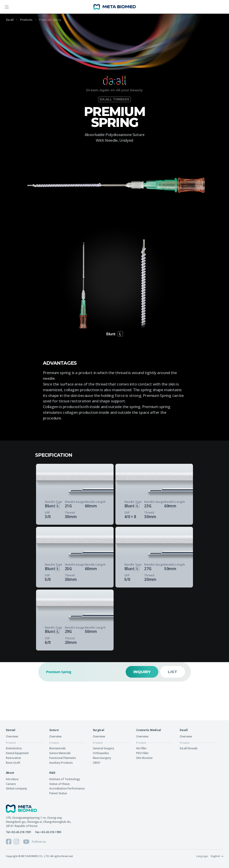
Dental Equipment (17, 753)
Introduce (12, 779)
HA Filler (141, 748)
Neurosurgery (102, 758)
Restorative (13, 758)
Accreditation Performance (67, 788)
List (173, 672)
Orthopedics (101, 753)
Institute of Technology (65, 779)
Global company (16, 788)
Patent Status (58, 793)
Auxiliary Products (61, 763)
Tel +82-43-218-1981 (19, 832)
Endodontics (14, 748)
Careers (11, 784)
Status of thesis (60, 784)
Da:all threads (189, 748)
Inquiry (142, 672)
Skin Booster (144, 758)
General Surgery (103, 748)
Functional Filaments (63, 758)
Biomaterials (57, 748)
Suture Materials (60, 753)
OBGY (97, 763)
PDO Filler (142, 753)
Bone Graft (13, 763)
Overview (12, 736)
